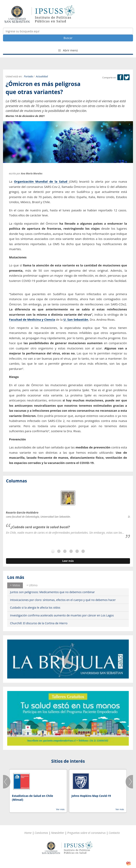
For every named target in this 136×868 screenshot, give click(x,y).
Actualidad (42, 76)
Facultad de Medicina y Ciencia (32, 319)
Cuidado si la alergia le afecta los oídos (35, 607)
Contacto (114, 833)
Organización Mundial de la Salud (41, 181)
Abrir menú (68, 50)
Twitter (127, 77)
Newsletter (58, 833)
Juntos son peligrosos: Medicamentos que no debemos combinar (52, 592)
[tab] (15, 585)
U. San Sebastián (76, 319)
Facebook (120, 77)
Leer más (68, 561)
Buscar (68, 38)
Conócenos (41, 833)
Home (28, 833)
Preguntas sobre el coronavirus (86, 833)
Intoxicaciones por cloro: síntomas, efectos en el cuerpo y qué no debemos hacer (63, 600)
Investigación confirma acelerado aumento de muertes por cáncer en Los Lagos (62, 615)
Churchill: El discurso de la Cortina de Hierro (39, 623)
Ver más (60, 809)
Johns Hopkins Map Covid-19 (91, 796)
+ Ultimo (32, 585)
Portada (28, 76)
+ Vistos (15, 585)
